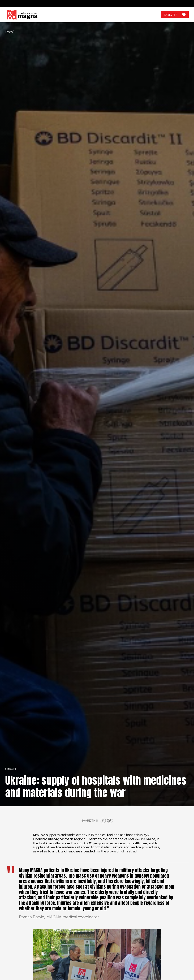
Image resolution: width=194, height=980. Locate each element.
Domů (10, 32)
